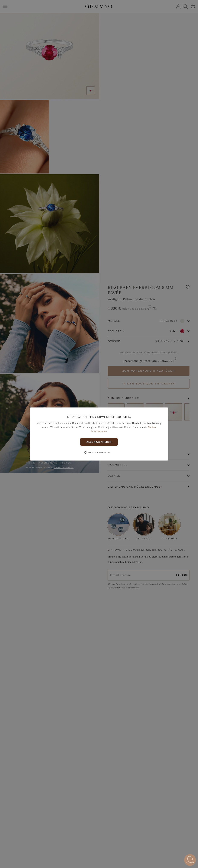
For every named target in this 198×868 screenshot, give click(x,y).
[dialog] (99, 434)
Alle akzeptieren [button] (99, 442)
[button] (99, 453)
